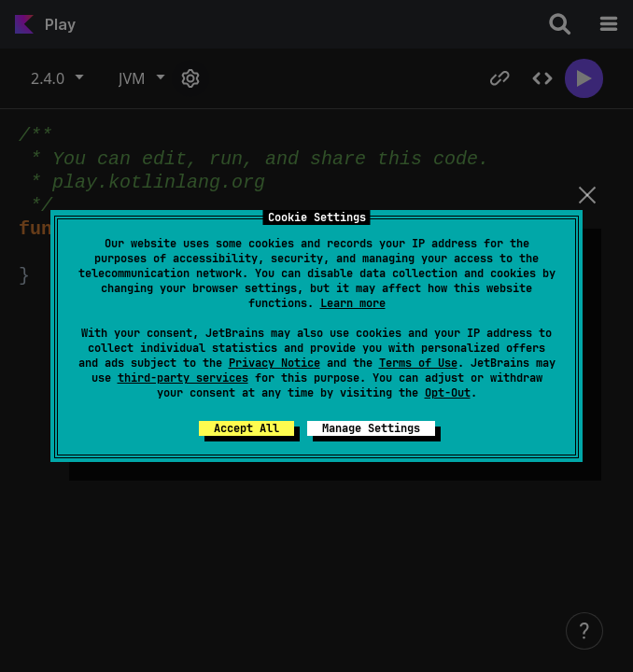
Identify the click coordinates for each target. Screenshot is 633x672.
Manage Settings (371, 428)
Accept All (246, 428)
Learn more (353, 303)
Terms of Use (418, 363)
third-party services (183, 378)
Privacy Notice (274, 363)
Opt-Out (448, 393)
